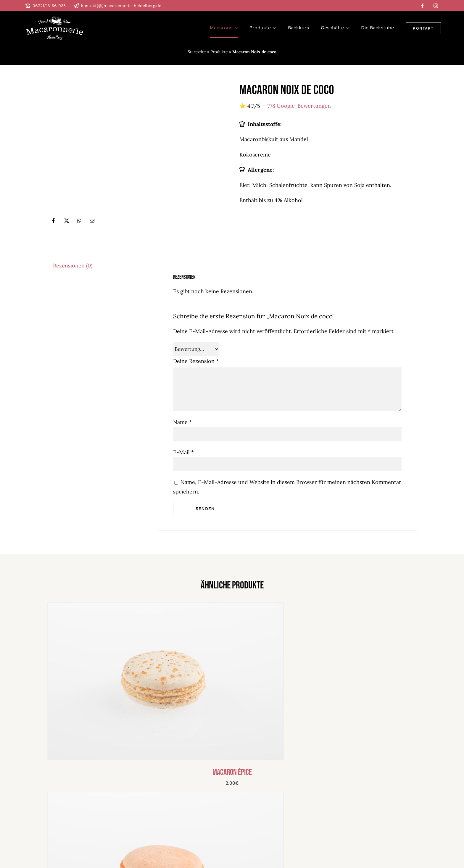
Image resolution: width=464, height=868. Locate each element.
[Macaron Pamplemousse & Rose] (165, 798)
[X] (67, 221)
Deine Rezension (196, 361)
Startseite (197, 52)
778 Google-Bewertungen (299, 106)
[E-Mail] (92, 221)
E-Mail (183, 452)
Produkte (219, 52)
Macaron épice (232, 776)
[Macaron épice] (165, 609)
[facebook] (422, 6)
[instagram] (436, 6)
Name (182, 422)
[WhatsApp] (79, 221)
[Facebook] (54, 221)
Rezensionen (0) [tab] (73, 266)
